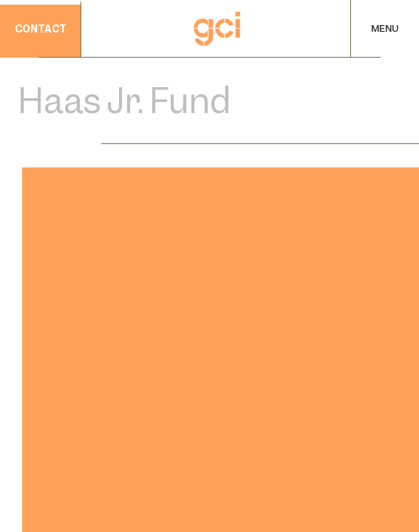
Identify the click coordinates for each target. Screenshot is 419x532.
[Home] (217, 29)
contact (41, 31)
